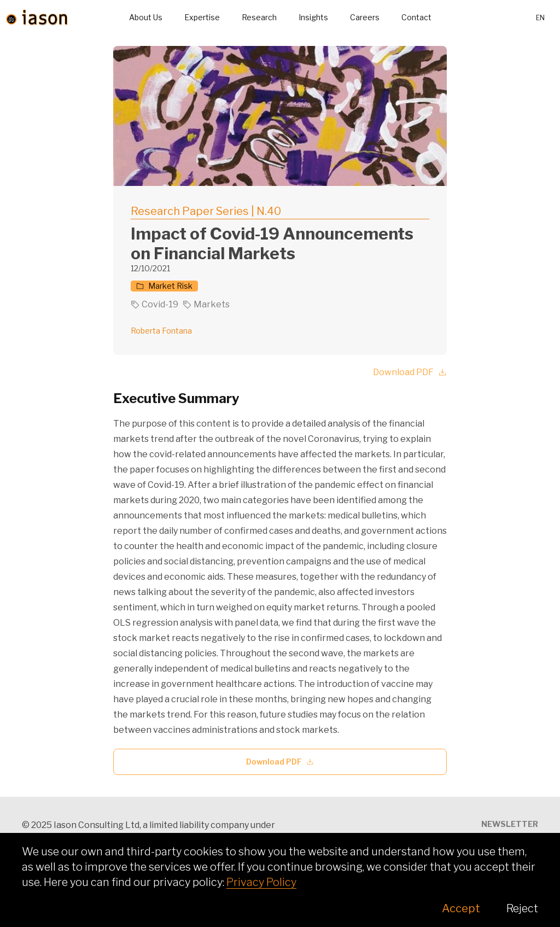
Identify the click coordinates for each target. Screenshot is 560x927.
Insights (313, 17)
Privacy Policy (261, 882)
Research (259, 17)
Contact (416, 17)
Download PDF (410, 372)
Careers (365, 17)
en (540, 18)
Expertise (202, 17)
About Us (146, 17)
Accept (461, 908)
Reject (522, 908)
